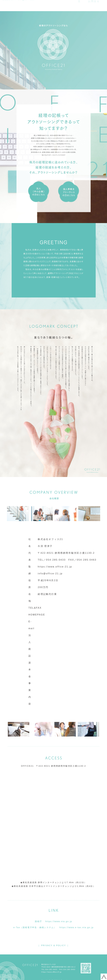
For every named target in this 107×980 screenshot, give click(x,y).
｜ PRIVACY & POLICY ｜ (53, 945)
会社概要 (60, 5)
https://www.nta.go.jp (59, 921)
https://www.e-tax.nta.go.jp (77, 927)
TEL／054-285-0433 (52, 560)
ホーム (43, 5)
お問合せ (94, 9)
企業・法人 (81, 5)
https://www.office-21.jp (55, 567)
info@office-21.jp (50, 574)
